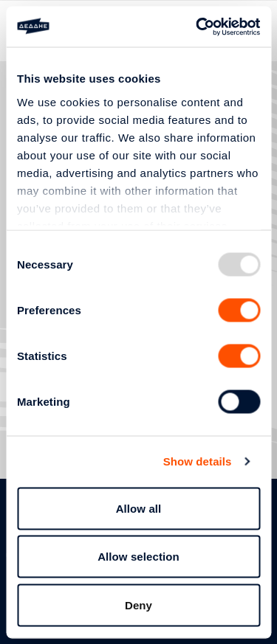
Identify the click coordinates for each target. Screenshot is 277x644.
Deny (138, 605)
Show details (198, 461)
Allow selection (138, 557)
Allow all (139, 508)
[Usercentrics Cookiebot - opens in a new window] (197, 27)
